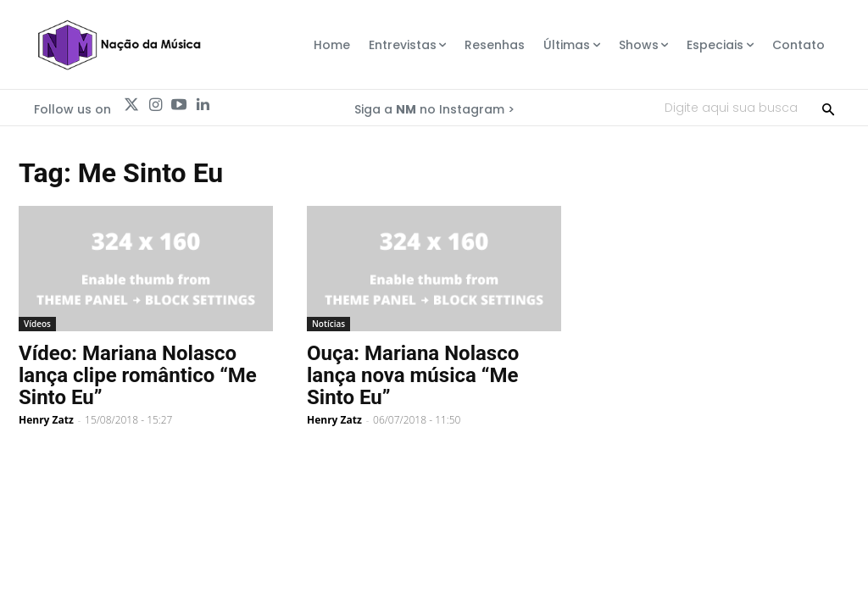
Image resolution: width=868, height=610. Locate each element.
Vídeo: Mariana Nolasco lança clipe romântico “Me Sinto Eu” (138, 375)
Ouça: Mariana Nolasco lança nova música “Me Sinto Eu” (413, 375)
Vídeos (37, 324)
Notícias (328, 324)
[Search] (828, 108)
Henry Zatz (46, 420)
